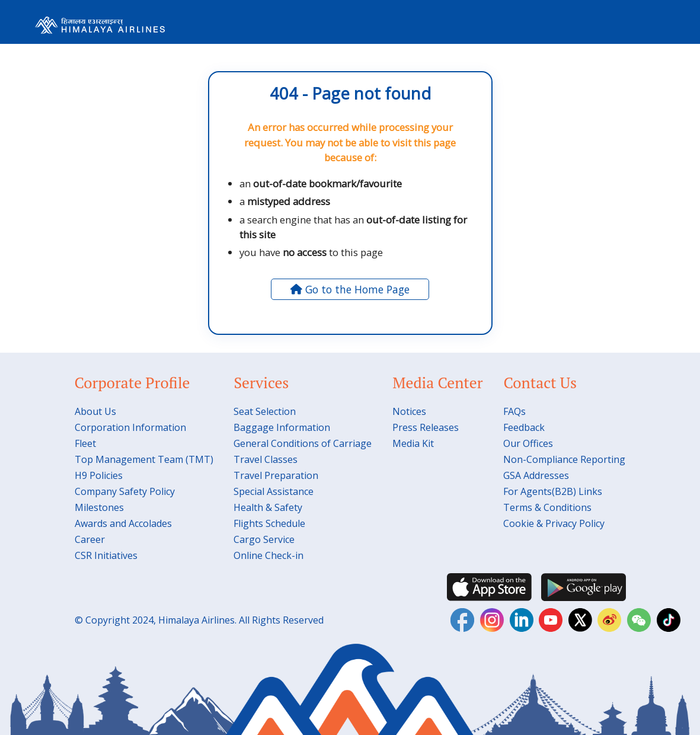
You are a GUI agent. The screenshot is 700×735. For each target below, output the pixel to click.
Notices (409, 411)
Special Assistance (274, 491)
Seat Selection (265, 411)
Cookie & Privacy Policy (554, 523)
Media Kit (413, 443)
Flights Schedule (269, 523)
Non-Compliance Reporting (564, 459)
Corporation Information (130, 427)
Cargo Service (264, 539)
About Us (95, 411)
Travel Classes (266, 459)
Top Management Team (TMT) (144, 459)
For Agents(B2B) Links (553, 491)
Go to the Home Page (350, 289)
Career (90, 539)
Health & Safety (268, 507)
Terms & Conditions (547, 507)
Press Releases (426, 427)
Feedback (524, 427)
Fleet (85, 443)
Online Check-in (269, 555)
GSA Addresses (536, 475)
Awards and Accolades (123, 523)
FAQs (514, 411)
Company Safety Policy (125, 491)
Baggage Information (282, 427)
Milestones (99, 507)
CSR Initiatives (106, 555)
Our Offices (528, 443)
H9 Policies (99, 475)
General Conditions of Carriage (303, 443)
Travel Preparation (276, 475)
